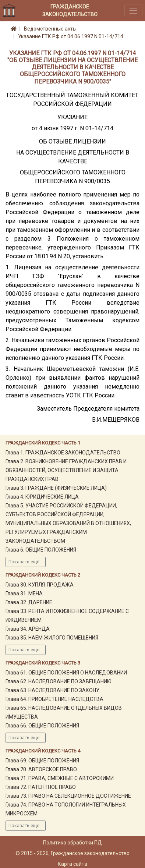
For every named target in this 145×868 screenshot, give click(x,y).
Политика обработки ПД (72, 843)
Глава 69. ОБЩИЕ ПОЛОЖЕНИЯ (42, 761)
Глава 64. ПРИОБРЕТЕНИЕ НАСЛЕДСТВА (54, 699)
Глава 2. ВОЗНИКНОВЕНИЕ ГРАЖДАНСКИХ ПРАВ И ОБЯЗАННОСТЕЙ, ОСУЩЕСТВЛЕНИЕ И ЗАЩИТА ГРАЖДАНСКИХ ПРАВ (66, 470)
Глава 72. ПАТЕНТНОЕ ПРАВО (41, 787)
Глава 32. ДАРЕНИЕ (29, 602)
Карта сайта (72, 864)
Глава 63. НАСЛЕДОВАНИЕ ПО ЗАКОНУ (52, 690)
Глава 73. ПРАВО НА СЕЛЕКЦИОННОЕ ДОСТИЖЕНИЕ (68, 796)
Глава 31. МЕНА (24, 594)
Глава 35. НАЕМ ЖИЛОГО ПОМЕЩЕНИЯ (52, 638)
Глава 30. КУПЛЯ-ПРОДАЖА (40, 585)
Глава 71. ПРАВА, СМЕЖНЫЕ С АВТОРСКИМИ (60, 778)
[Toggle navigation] (133, 10)
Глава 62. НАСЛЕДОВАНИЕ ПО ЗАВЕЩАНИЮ (59, 681)
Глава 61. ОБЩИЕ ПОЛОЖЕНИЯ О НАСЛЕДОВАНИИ (66, 673)
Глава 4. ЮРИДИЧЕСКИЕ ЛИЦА (42, 497)
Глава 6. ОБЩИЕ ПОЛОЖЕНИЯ (41, 550)
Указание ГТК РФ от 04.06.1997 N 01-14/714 (71, 36)
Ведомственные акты (50, 29)
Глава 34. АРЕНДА (28, 629)
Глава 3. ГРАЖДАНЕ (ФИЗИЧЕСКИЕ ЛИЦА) (56, 488)
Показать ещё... (26, 562)
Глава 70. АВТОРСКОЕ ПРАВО (41, 769)
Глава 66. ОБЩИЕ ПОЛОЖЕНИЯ (42, 726)
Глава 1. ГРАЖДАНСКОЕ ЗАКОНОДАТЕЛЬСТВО (63, 453)
